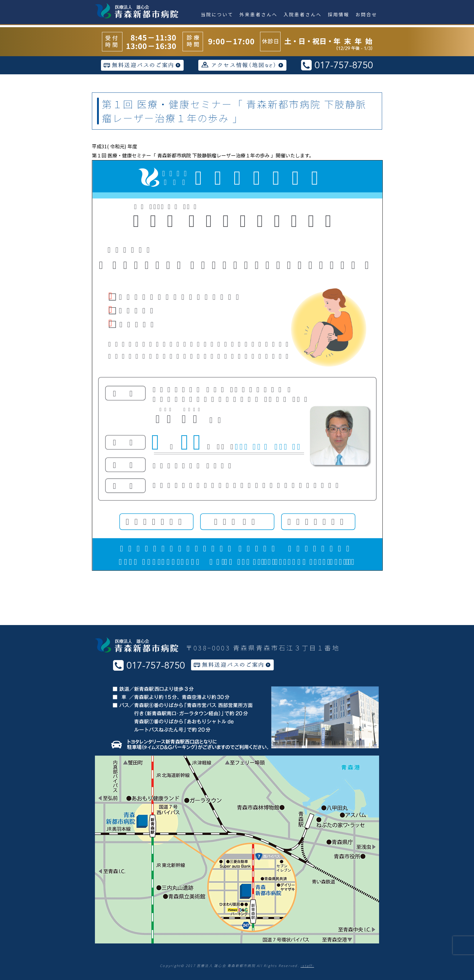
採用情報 (339, 14)
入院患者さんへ (303, 14)
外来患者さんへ (258, 14)
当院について (217, 14)
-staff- (307, 965)
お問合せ (366, 14)
